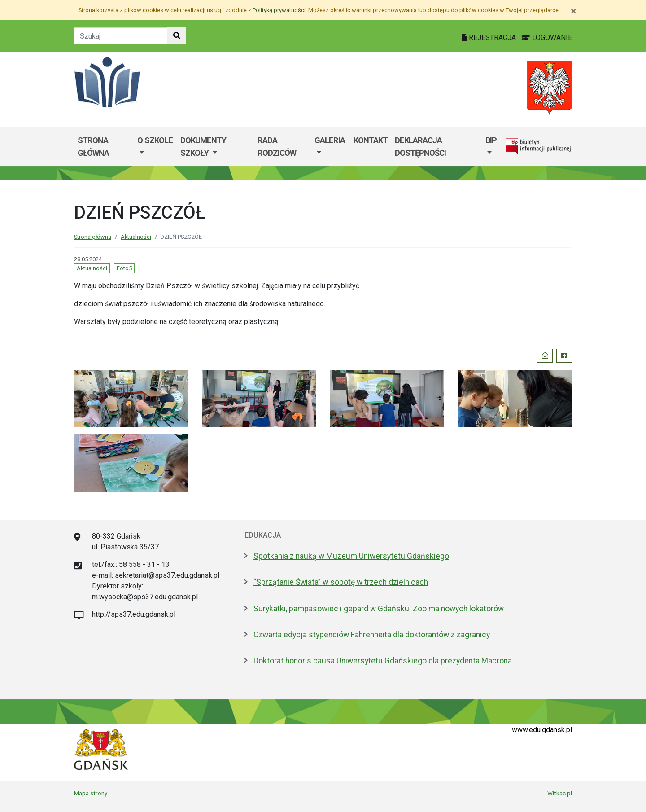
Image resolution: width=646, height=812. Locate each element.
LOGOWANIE (547, 37)
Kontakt (371, 140)
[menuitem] (155, 147)
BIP (491, 140)
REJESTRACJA (490, 37)
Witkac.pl (560, 793)
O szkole (155, 140)
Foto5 (124, 268)
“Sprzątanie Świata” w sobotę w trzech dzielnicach (341, 582)
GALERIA (330, 140)
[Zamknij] (574, 11)
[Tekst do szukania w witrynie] (121, 36)
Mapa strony (91, 793)
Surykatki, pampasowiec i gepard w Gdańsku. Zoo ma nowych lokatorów (379, 609)
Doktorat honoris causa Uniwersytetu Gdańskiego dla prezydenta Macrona (383, 661)
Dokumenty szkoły (203, 147)
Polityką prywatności (279, 10)
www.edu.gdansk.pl (542, 730)
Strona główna (93, 147)
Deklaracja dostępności (420, 147)
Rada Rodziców (277, 147)
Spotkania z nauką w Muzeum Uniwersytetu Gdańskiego (351, 556)
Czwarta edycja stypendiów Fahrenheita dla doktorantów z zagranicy (372, 635)
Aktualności (136, 237)
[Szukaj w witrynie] (177, 36)
